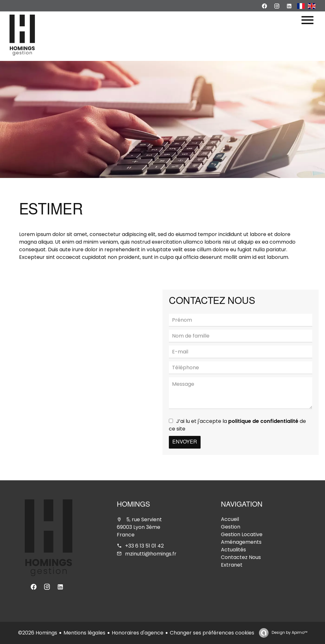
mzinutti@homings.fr (151, 554)
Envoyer (185, 442)
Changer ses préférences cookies (212, 633)
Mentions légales (84, 633)
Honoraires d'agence (138, 633)
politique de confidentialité (263, 421)
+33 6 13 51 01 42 (144, 546)
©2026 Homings (38, 633)
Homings (133, 505)
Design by (289, 632)
